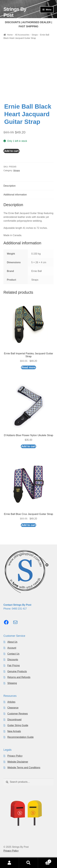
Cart (45, 861)
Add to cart (11, 151)
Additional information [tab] (15, 195)
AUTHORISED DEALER (36, 22)
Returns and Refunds (19, 677)
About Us (12, 642)
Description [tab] (10, 186)
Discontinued (15, 720)
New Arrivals (14, 731)
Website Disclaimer (18, 762)
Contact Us (13, 654)
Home (10, 35)
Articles (11, 702)
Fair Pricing (14, 665)
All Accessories (22, 35)
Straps (35, 35)
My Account (9, 863)
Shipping (12, 683)
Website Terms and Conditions (24, 768)
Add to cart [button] (28, 446)
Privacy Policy (15, 756)
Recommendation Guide (21, 737)
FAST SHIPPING (28, 26)
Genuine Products (17, 671)
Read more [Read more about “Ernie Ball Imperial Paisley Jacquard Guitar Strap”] (28, 367)
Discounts (13, 660)
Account (12, 648)
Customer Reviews (18, 714)
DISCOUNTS (12, 22)
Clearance (13, 708)
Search (28, 863)
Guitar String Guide (18, 725)
